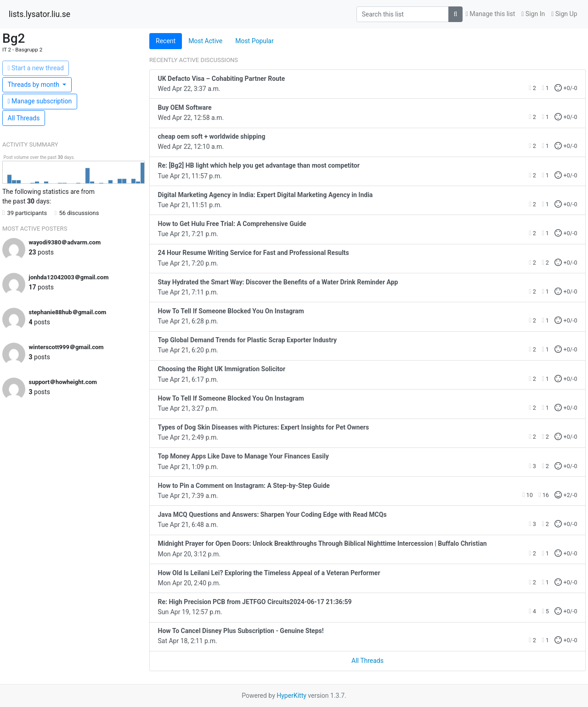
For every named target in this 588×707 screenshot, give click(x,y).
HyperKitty (291, 696)
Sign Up (564, 14)
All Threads (24, 118)
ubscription (40, 101)
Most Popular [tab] (254, 41)
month (34, 85)
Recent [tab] (166, 41)
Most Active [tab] (205, 41)
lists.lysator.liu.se (40, 14)
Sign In (533, 14)
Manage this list (491, 14)
